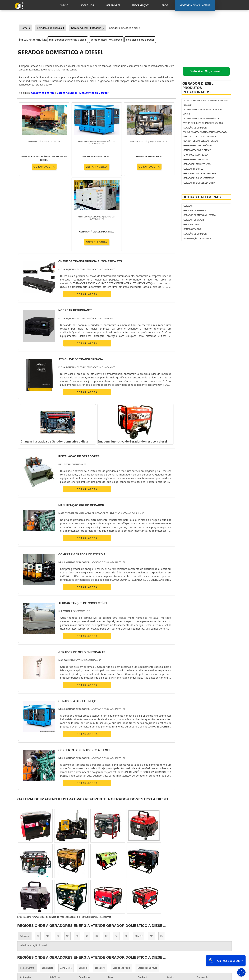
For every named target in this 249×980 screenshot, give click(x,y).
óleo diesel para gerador (140, 40)
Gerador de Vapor (194, 220)
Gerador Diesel (192, 224)
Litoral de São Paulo (147, 892)
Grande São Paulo (122, 892)
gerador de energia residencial (142, 935)
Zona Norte (47, 892)
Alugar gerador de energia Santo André (203, 112)
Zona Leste (100, 892)
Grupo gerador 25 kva (196, 155)
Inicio (203, 936)
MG (48, 861)
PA (162, 861)
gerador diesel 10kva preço (106, 40)
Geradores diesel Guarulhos (200, 173)
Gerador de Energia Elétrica (200, 215)
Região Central (27, 892)
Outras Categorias (202, 197)
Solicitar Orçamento (206, 71)
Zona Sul (83, 892)
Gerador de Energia (195, 210)
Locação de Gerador (195, 128)
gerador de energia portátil (148, 928)
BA (116, 861)
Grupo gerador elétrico (197, 150)
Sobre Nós (205, 940)
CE (126, 861)
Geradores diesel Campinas (199, 178)
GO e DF (139, 861)
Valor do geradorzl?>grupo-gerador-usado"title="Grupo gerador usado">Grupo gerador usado (205, 137)
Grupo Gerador (192, 229)
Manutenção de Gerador (198, 238)
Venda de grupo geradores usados (203, 123)
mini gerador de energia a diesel (68, 40)
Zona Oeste (66, 892)
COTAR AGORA (37, 167)
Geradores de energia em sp (199, 183)
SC (87, 861)
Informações (207, 949)
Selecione (25, 861)
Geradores (206, 945)
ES (58, 861)
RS (97, 861)
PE (106, 861)
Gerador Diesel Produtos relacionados (198, 88)
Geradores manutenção (197, 164)
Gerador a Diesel (67, 93)
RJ (38, 861)
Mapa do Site (207, 954)
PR (77, 861)
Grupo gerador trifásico (198, 146)
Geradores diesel (193, 169)
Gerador (188, 206)
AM (151, 861)
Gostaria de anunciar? (209, 928)
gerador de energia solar (146, 941)
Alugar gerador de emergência (201, 118)
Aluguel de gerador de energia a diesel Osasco (206, 103)
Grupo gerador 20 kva (196, 160)
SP (67, 861)
